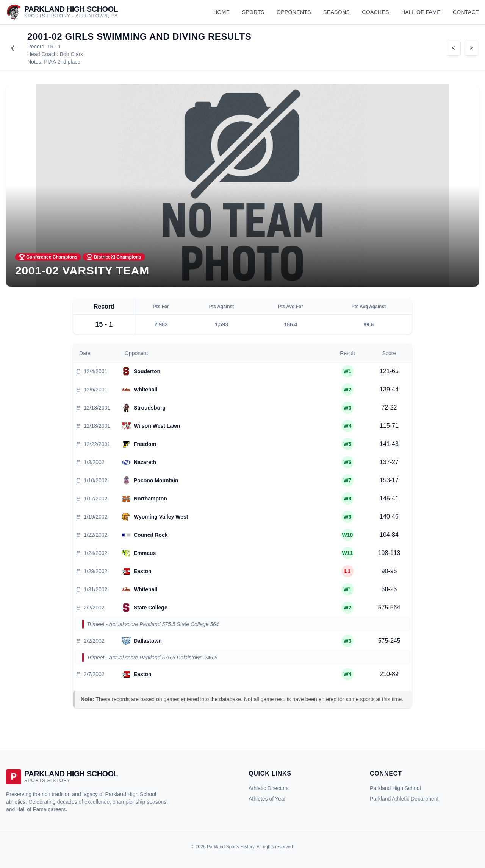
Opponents (294, 12)
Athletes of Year (267, 799)
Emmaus (145, 553)
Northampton (150, 499)
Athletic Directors (269, 788)
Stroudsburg (150, 408)
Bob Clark (71, 54)
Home (221, 12)
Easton (143, 571)
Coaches (375, 12)
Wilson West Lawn (157, 426)
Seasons (336, 12)
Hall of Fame (421, 12)
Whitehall (145, 390)
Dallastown (148, 641)
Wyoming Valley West (161, 517)
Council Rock (151, 535)
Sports (253, 12)
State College (151, 608)
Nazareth (145, 462)
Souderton (147, 371)
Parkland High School (395, 788)
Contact (466, 12)
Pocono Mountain (156, 480)
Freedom (145, 444)
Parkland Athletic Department (404, 799)
